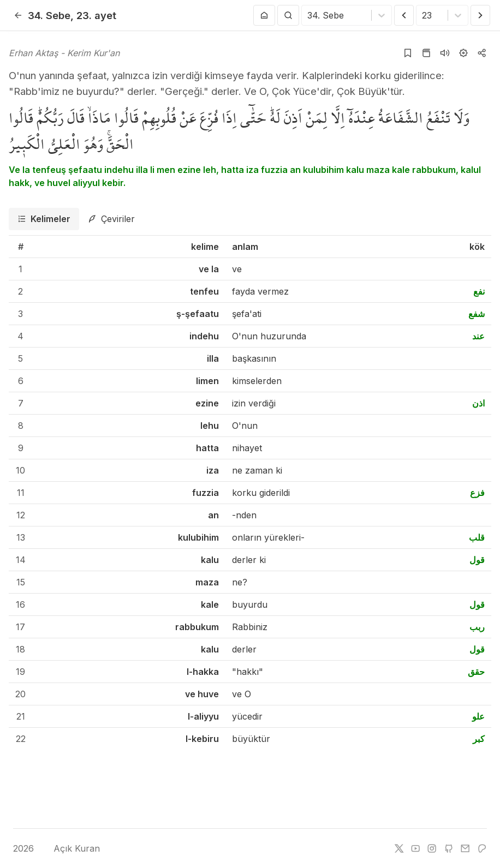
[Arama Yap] (288, 15)
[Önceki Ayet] (404, 15)
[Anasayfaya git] (264, 15)
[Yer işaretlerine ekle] (408, 53)
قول (477, 560)
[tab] (44, 219)
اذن (478, 403)
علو (478, 716)
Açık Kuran (69, 848)
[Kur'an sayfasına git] (426, 53)
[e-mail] (465, 848)
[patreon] (482, 848)
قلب (477, 537)
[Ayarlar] (463, 53)
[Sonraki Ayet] (480, 15)
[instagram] (432, 848)
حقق (476, 672)
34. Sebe (49, 15)
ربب (477, 627)
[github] (449, 848)
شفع (477, 314)
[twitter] (399, 848)
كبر (479, 739)
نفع (479, 291)
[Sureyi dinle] (445, 53)
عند (478, 336)
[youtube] (415, 848)
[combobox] (309, 15)
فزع (477, 493)
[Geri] (18, 15)
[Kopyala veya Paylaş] (482, 53)
